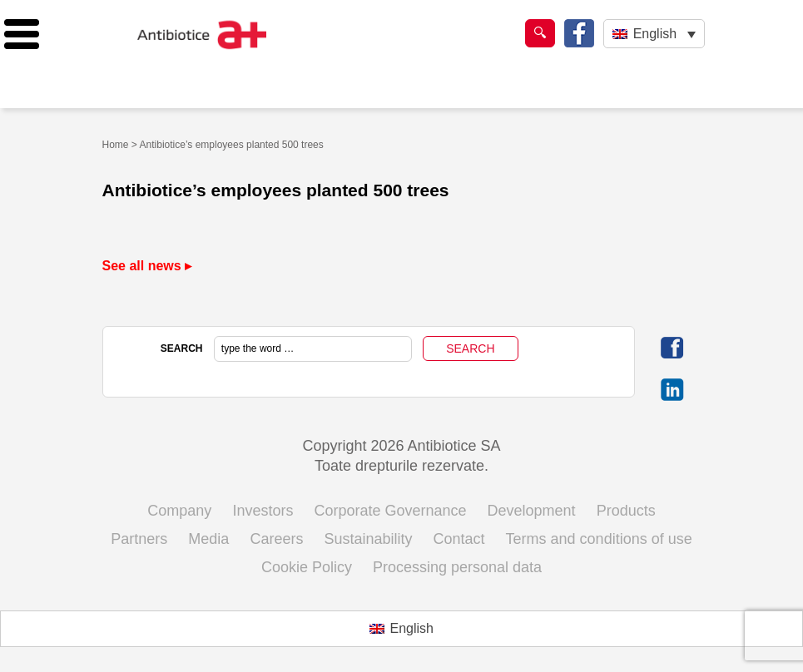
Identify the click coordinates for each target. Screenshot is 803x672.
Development (532, 511)
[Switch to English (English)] (401, 629)
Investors (263, 511)
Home (116, 145)
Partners (139, 539)
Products (626, 511)
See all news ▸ (147, 266)
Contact (459, 539)
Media (208, 539)
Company (179, 511)
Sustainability (368, 539)
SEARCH (182, 348)
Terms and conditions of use (599, 539)
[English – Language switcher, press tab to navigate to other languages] (654, 34)
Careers (276, 539)
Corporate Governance (390, 511)
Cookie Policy (307, 567)
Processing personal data (457, 567)
